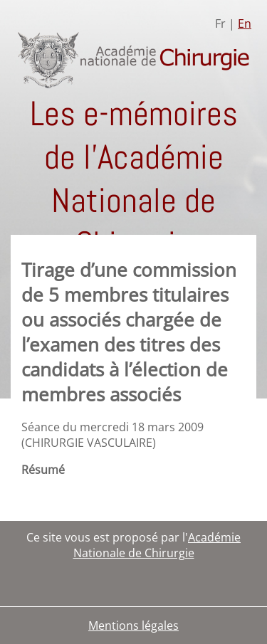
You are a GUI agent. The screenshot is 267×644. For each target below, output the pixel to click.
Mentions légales (133, 625)
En (245, 23)
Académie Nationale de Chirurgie (157, 545)
